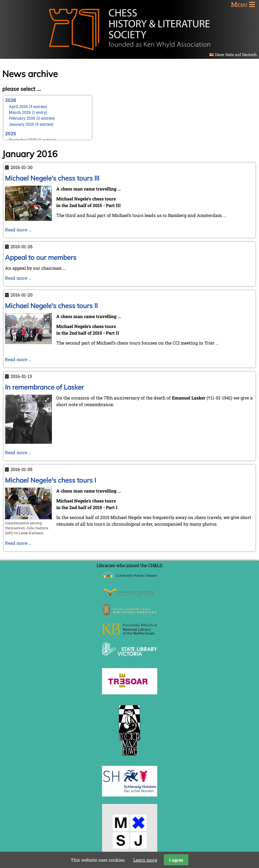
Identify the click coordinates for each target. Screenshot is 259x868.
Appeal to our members (41, 257)
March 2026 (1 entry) (28, 112)
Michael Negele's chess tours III (52, 178)
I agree (176, 860)
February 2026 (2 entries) (32, 118)
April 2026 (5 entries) (28, 106)
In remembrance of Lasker (44, 387)
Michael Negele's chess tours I (50, 480)
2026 (10, 100)
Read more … (18, 230)
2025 (10, 134)
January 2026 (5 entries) (31, 124)
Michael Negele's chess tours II (51, 306)
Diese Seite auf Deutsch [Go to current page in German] (236, 55)
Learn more (145, 860)
